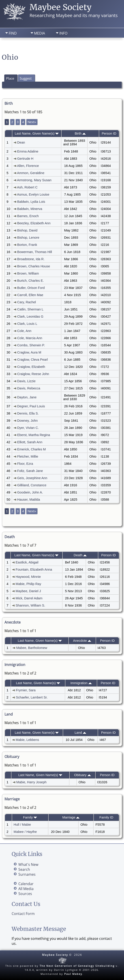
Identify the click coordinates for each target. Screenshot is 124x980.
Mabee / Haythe (25, 832)
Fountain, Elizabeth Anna (34, 570)
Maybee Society (61, 7)
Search (35, 45)
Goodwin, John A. (30, 492)
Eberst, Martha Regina (34, 435)
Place (10, 78)
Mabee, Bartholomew (32, 648)
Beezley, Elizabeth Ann (34, 223)
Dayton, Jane (27, 397)
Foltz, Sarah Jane (30, 471)
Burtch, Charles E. (31, 281)
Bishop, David (27, 230)
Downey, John (28, 421)
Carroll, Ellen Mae (30, 295)
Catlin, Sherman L (30, 309)
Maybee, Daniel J (28, 591)
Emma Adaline (28, 151)
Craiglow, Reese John (33, 374)
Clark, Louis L (27, 324)
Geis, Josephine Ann (32, 478)
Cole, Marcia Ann (30, 338)
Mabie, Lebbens (27, 740)
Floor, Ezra (25, 464)
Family (30, 817)
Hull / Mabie (22, 825)
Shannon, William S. (30, 605)
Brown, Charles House (34, 266)
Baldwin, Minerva (30, 209)
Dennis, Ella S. (28, 413)
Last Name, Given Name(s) (37, 133)
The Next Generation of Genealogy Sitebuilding (77, 966)
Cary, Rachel (27, 302)
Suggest (26, 78)
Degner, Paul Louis (31, 406)
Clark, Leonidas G (30, 316)
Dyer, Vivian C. (28, 428)
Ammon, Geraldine (31, 173)
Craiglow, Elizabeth (31, 367)
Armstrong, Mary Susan (34, 180)
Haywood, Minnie (28, 577)
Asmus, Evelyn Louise (33, 194)
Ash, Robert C (27, 187)
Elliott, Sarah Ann (30, 442)
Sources (25, 894)
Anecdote (82, 641)
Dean (21, 142)
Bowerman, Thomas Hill (35, 252)
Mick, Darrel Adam (29, 598)
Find (13, 33)
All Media (26, 889)
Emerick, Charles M (32, 449)
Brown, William (28, 273)
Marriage (71, 817)
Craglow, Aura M (29, 352)
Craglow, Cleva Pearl (33, 360)
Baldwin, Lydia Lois (31, 202)
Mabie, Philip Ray (28, 584)
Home (12, 45)
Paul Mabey (73, 974)
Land (80, 733)
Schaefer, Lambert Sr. (32, 697)
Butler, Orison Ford (31, 288)
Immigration (81, 683)
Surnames (27, 874)
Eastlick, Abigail (27, 562)
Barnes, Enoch (28, 216)
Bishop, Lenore (28, 238)
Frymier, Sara (26, 690)
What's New (28, 864)
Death (80, 555)
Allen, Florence (28, 166)
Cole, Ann (24, 331)
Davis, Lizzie (26, 381)
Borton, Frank (27, 245)
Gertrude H (25, 159)
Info (63, 33)
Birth (80, 133)
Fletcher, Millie (28, 456)
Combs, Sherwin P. (31, 345)
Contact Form (23, 914)
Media (40, 33)
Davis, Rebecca (29, 388)
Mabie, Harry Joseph (31, 782)
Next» (32, 122)
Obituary (82, 775)
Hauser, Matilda (29, 500)
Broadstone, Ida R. (31, 259)
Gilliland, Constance (32, 485)
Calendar (26, 884)
